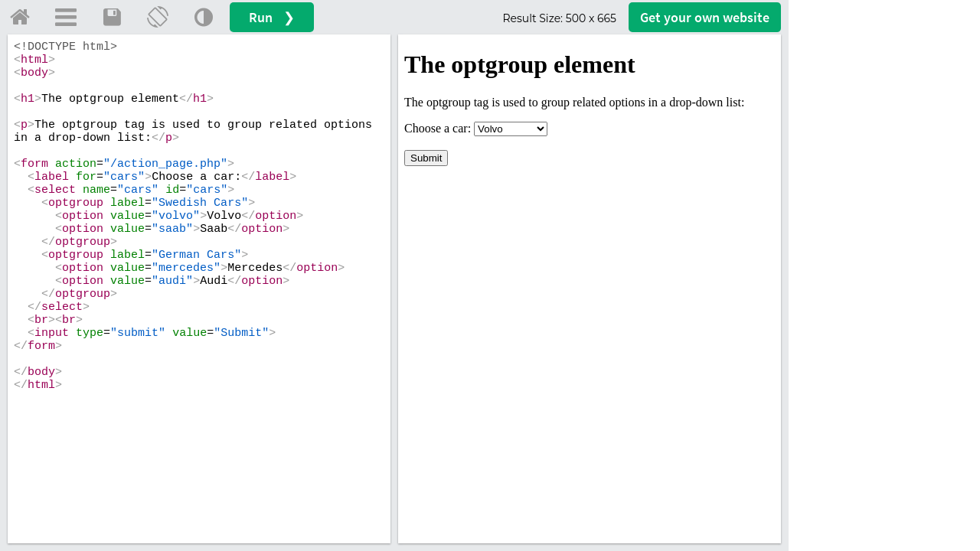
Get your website (705, 17)
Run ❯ (272, 17)
